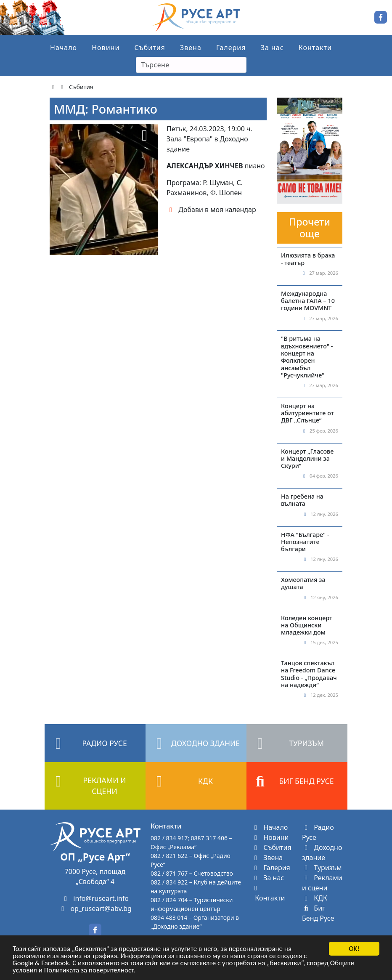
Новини (106, 48)
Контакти (315, 48)
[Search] (191, 65)
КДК (315, 898)
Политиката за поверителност (89, 971)
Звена (191, 48)
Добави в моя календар (211, 210)
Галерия (231, 48)
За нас (272, 48)
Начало (64, 48)
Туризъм (322, 868)
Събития (150, 48)
